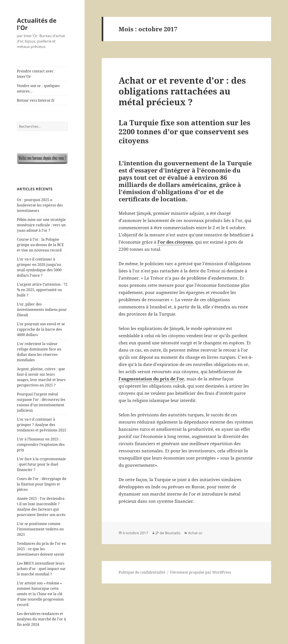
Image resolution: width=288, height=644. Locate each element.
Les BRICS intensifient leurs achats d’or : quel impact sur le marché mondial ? (41, 569)
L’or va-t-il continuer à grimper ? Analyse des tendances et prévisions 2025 (42, 425)
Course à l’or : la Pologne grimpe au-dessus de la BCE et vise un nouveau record (40, 245)
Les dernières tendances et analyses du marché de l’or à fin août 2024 (41, 619)
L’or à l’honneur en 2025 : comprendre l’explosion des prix (41, 444)
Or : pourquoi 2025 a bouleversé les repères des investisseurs (40, 205)
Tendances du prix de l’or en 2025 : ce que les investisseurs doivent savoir (41, 549)
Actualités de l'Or (37, 24)
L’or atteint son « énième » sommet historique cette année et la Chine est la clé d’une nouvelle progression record (40, 594)
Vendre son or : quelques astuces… (38, 88)
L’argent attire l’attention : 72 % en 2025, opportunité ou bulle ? (42, 290)
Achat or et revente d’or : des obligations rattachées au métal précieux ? (182, 91)
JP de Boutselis (168, 533)
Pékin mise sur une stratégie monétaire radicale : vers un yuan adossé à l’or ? (41, 225)
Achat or (195, 533)
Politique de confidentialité (142, 572)
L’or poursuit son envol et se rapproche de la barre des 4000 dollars (41, 329)
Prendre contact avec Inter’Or (35, 74)
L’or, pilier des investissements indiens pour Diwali (42, 310)
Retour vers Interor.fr (36, 100)
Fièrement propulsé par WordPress (201, 572)
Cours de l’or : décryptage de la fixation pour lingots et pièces (42, 484)
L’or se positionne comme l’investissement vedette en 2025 (40, 529)
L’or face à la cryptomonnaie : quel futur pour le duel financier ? (41, 464)
